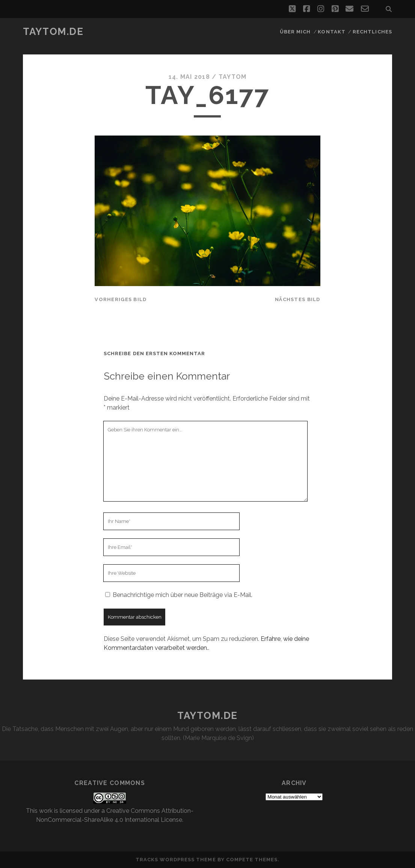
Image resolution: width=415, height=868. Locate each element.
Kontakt (331, 32)
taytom (233, 77)
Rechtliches (372, 32)
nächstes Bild (298, 299)
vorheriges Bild (121, 299)
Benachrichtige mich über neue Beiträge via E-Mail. (183, 595)
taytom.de (53, 32)
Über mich (295, 32)
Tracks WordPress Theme (176, 860)
